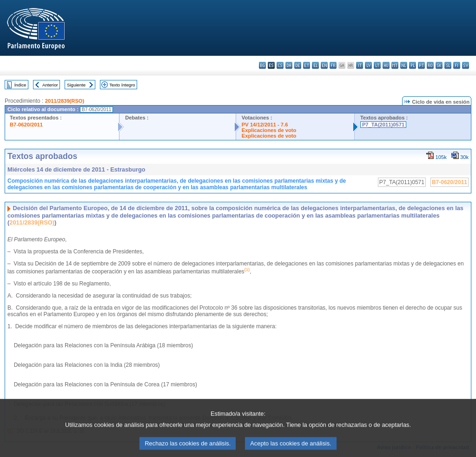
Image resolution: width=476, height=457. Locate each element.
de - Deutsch (298, 65)
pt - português (421, 65)
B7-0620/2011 (26, 125)
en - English (324, 65)
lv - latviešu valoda (368, 65)
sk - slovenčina (439, 65)
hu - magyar (386, 65)
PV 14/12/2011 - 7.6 (265, 125)
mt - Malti (395, 65)
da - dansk (289, 65)
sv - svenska (466, 65)
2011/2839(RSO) (65, 101)
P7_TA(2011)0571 (383, 125)
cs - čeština (280, 65)
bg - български (262, 65)
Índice (20, 85)
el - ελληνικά (315, 65)
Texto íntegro (122, 85)
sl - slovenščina (448, 65)
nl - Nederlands (404, 65)
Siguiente (76, 85)
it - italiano (360, 65)
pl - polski (413, 65)
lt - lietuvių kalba (377, 65)
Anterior (50, 85)
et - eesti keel (307, 65)
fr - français (333, 65)
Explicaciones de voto (269, 130)
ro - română (430, 65)
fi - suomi (457, 65)
